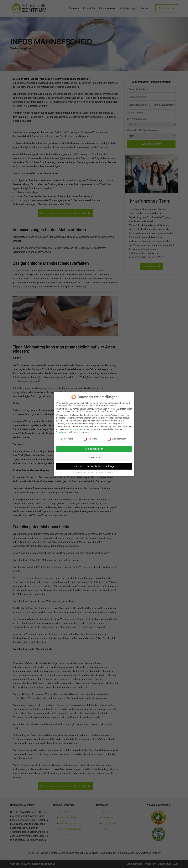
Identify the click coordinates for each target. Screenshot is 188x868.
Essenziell (67, 437)
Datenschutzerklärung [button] (95, 471)
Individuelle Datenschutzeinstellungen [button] (94, 465)
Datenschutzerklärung (75, 428)
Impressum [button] (109, 471)
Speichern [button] (94, 456)
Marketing (90, 437)
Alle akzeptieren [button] (94, 447)
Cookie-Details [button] (80, 471)
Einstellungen (62, 431)
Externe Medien (117, 437)
